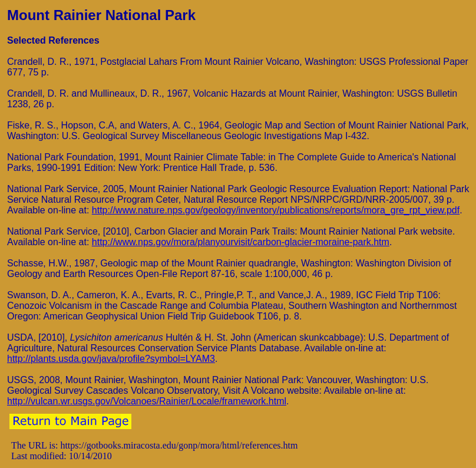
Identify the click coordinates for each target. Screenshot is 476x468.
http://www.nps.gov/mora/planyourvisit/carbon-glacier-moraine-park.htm (241, 242)
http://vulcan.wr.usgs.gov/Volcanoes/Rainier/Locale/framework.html (147, 401)
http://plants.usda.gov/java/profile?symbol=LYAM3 (111, 359)
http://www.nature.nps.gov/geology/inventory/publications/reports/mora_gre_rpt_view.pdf (276, 210)
